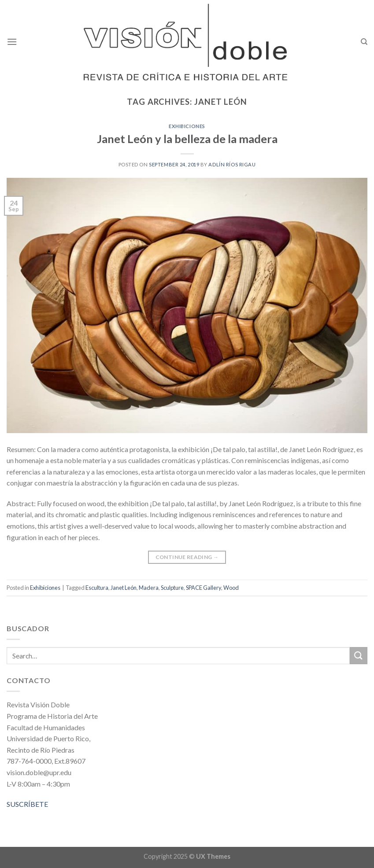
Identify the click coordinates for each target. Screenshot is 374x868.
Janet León (124, 588)
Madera (149, 588)
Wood (231, 588)
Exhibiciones (187, 126)
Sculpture (172, 588)
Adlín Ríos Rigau (232, 164)
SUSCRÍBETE (27, 804)
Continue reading (187, 557)
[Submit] (359, 656)
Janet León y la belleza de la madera (187, 139)
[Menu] (12, 42)
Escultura (97, 588)
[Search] (364, 42)
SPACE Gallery (204, 588)
